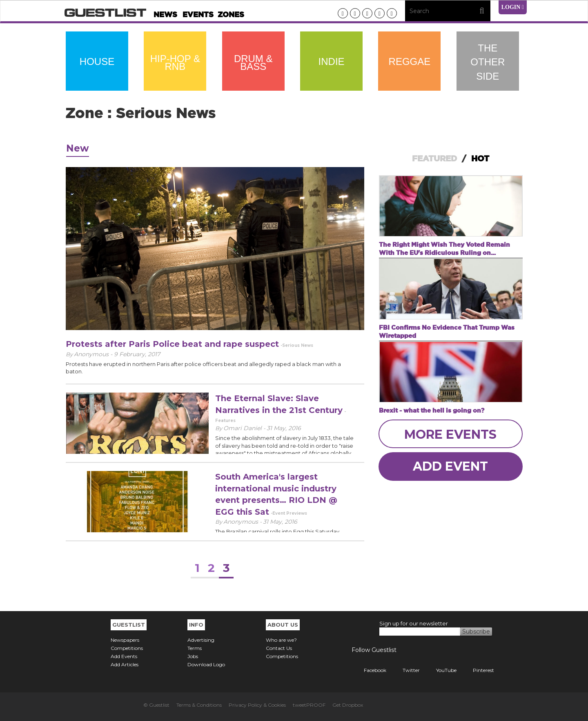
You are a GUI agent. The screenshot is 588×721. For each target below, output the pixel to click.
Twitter (405, 670)
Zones (231, 15)
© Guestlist (156, 705)
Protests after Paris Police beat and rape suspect (172, 344)
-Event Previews (289, 513)
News (165, 15)
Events (198, 15)
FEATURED (434, 158)
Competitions (127, 648)
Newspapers (125, 640)
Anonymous (242, 522)
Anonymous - (94, 354)
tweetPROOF (309, 705)
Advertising (201, 640)
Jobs (193, 656)
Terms (195, 648)
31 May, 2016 (284, 428)
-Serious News (297, 345)
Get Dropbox (348, 705)
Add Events (124, 656)
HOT (480, 158)
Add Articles (125, 664)
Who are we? (281, 640)
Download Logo (206, 664)
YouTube (440, 670)
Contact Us (279, 648)
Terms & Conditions (199, 705)
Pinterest (477, 670)
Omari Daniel (243, 428)
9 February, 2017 (137, 354)
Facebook (369, 670)
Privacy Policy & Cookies (257, 705)
